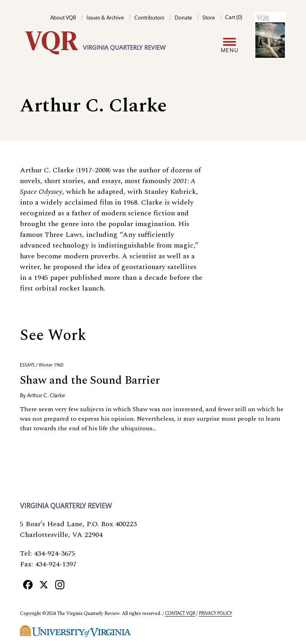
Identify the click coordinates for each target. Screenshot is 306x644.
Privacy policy (215, 614)
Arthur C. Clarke (46, 396)
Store (209, 18)
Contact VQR (180, 614)
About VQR (63, 18)
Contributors (149, 18)
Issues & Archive (105, 18)
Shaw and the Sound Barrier (90, 380)
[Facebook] (28, 584)
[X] (44, 584)
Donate (183, 18)
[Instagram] (60, 584)
